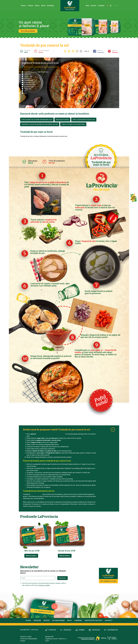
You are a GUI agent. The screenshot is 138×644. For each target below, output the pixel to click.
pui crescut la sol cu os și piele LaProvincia (51, 434)
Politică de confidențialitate (29, 639)
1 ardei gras (28, 74)
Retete (47, 620)
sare (25, 91)
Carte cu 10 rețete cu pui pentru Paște (73, 124)
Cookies (23, 641)
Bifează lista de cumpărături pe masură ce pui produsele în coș (41, 68)
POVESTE (52, 630)
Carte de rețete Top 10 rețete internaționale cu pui (37, 120)
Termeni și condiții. (44, 585)
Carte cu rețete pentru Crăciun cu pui (84, 120)
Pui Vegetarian (58, 620)
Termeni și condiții (26, 637)
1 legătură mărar (29, 87)
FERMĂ (82, 630)
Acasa (28, 620)
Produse (30, 6)
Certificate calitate (93, 620)
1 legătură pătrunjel (30, 85)
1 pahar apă (27, 89)
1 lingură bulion (29, 80)
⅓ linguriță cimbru (29, 82)
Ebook (43, 6)
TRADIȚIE (67, 630)
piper (25, 93)
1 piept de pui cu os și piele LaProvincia (36, 72)
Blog (87, 6)
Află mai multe (31, 556)
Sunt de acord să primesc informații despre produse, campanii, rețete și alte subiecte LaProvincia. (44, 584)
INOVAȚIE (96, 630)
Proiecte (94, 6)
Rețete (37, 6)
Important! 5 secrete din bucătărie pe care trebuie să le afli (40, 124)
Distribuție (50, 6)
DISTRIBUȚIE (113, 630)
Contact (109, 620)
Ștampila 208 (49, 637)
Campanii (101, 6)
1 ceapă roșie (28, 76)
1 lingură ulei (28, 78)
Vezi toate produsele (28, 31)
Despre (23, 6)
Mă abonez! (62, 578)
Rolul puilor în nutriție (62, 120)
